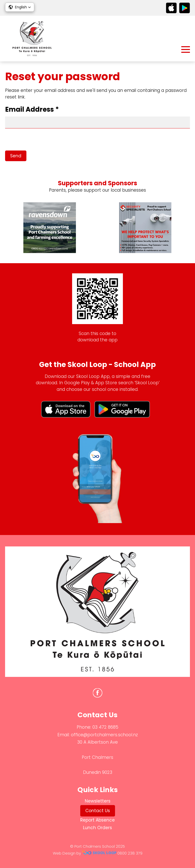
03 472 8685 (105, 727)
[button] (20, 7)
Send (16, 156)
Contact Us (98, 811)
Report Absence (97, 820)
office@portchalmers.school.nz (104, 735)
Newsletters (98, 801)
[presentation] (44, 141)
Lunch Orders (97, 828)
